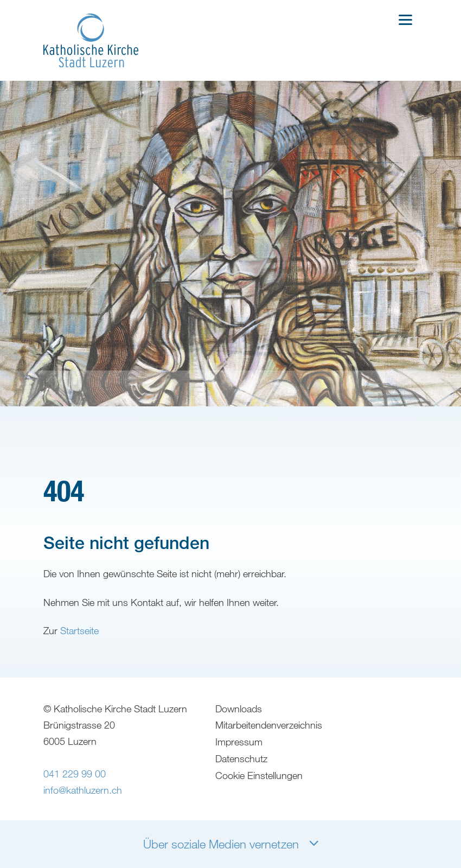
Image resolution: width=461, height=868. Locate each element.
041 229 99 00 (75, 800)
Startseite (79, 650)
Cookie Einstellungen (260, 800)
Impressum (239, 768)
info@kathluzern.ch (83, 816)
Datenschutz (242, 784)
